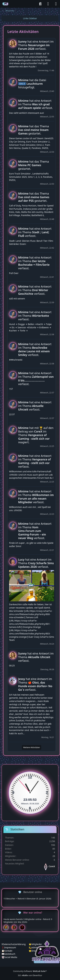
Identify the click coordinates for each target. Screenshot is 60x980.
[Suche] (40, 4)
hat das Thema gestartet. (34, 130)
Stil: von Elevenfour (30, 975)
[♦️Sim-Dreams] (5, 4)
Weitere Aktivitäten (32, 747)
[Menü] (56, 4)
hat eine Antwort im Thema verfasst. (36, 45)
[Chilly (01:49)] (7, 927)
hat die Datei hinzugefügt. (32, 84)
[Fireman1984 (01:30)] (15, 927)
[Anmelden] (48, 4)
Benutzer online (33, 892)
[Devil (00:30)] (23, 927)
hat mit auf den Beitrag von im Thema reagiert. (36, 435)
